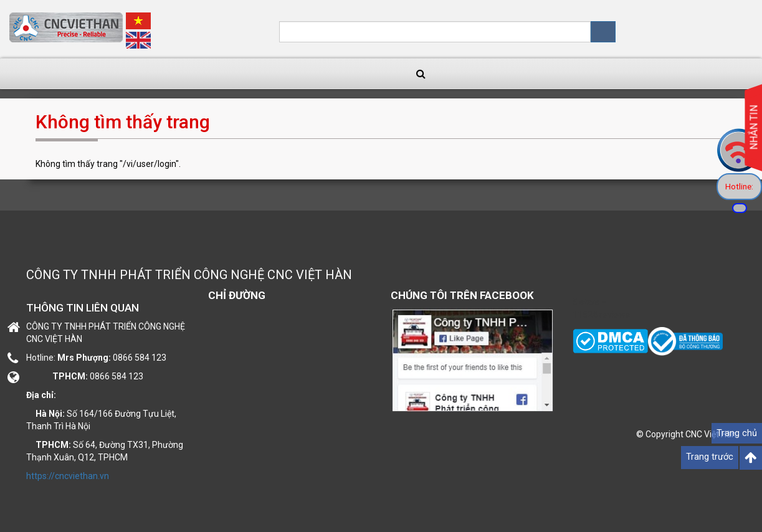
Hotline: (739, 186)
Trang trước (710, 457)
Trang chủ (737, 433)
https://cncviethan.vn (68, 476)
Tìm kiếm (603, 32)
